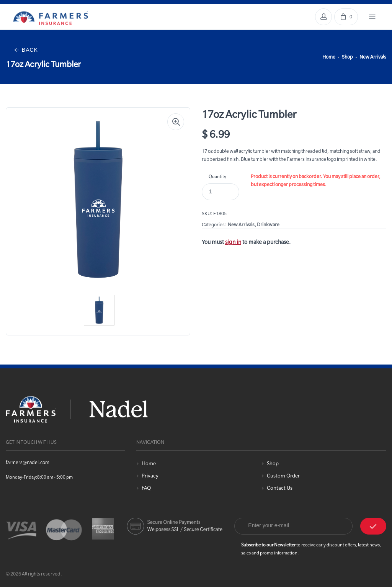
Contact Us (280, 488)
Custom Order (283, 476)
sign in (233, 242)
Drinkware (268, 224)
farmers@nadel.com (28, 462)
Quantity (217, 176)
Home (329, 57)
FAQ (146, 488)
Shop (347, 57)
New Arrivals (373, 57)
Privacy (150, 476)
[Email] (293, 526)
